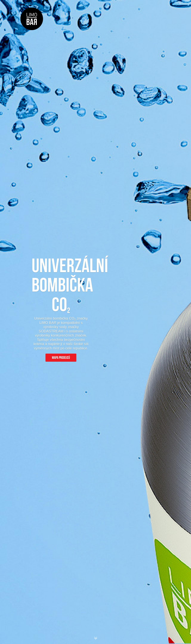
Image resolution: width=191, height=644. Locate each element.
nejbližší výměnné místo (135, 516)
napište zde (80, 590)
